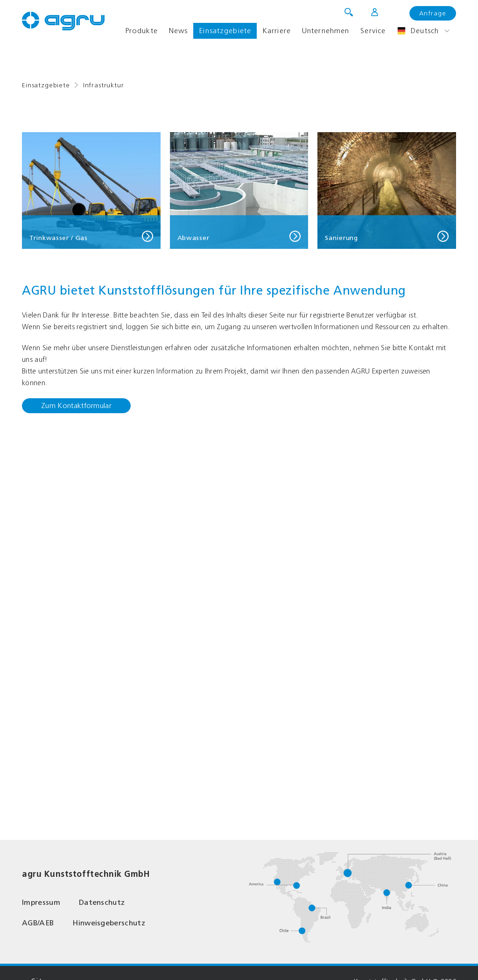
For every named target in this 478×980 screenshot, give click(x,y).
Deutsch (418, 31)
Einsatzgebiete (225, 31)
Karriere (277, 31)
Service (373, 31)
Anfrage (433, 13)
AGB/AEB (38, 923)
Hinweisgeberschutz (109, 923)
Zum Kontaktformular (76, 405)
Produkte (141, 31)
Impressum (41, 902)
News (178, 31)
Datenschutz (102, 902)
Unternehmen (326, 31)
